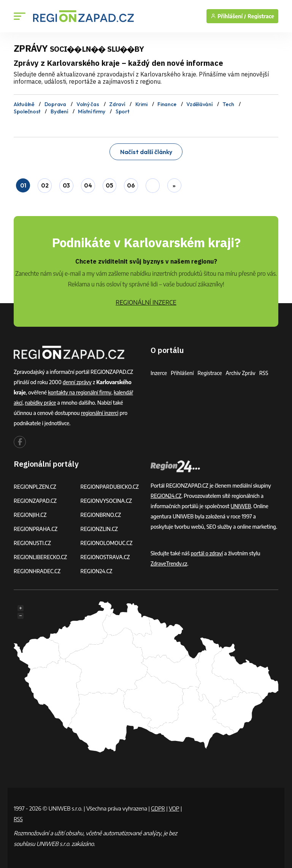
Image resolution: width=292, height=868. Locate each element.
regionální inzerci (100, 411)
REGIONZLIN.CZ (100, 527)
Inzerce (159, 371)
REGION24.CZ (97, 569)
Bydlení (59, 111)
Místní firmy (92, 111)
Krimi (141, 104)
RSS (266, 371)
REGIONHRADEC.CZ (38, 569)
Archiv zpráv (243, 371)
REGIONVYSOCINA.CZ (107, 499)
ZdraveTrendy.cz (169, 562)
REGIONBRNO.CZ (102, 513)
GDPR (158, 806)
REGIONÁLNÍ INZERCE (146, 300)
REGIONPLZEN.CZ (36, 485)
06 (131, 184)
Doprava (55, 104)
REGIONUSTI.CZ (33, 541)
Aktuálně (24, 104)
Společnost (27, 111)
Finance (167, 104)
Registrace (261, 16)
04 (88, 184)
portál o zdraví (207, 551)
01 (23, 184)
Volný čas (88, 104)
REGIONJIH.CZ (31, 513)
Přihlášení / (228, 16)
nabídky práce (41, 401)
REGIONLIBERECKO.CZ (41, 555)
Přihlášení (183, 371)
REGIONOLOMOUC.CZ (107, 541)
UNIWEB (241, 504)
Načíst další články (146, 150)
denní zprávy (78, 380)
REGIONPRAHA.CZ (36, 527)
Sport (122, 111)
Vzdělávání (199, 104)
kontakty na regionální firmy (80, 390)
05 (110, 184)
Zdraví (117, 104)
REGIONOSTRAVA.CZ (106, 555)
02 (44, 184)
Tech (228, 104)
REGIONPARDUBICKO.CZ (111, 485)
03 (66, 184)
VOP (175, 806)
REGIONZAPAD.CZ (36, 499)
